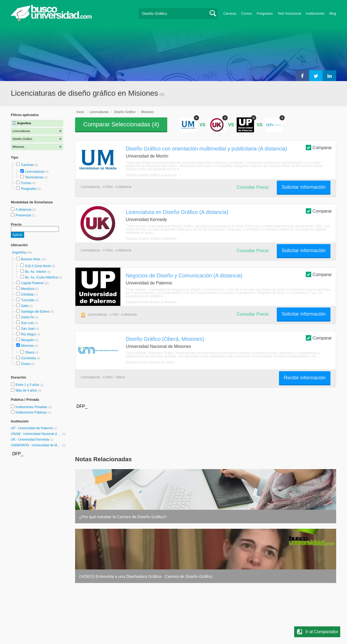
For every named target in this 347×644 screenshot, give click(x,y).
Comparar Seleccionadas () (121, 124)
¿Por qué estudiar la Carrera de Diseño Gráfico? (123, 517)
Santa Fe (28, 317)
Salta (25, 306)
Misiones (27, 346)
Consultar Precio (253, 187)
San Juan (28, 329)
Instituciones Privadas (33, 407)
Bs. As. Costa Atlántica (41, 277)
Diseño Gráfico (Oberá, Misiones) (165, 339)
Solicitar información (304, 187)
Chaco (26, 364)
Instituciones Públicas (33, 412)
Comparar (319, 147)
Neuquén (28, 340)
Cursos (247, 14)
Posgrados (265, 14)
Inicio (80, 112)
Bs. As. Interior (36, 272)
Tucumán (28, 300)
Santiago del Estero (35, 312)
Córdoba (27, 294)
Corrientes (28, 358)
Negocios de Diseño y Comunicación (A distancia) (184, 275)
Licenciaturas (35, 172)
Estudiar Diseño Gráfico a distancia (151, 175)
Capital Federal (32, 283)
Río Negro (28, 334)
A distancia (24, 210)
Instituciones (315, 14)
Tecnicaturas (34, 177)
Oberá (29, 353)
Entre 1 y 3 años (28, 385)
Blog (333, 14)
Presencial (23, 215)
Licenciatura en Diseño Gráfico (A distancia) (177, 212)
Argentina (20, 252)
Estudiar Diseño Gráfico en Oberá (150, 362)
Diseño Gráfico (125, 112)
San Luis (27, 323)
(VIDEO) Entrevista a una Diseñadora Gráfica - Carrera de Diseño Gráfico (146, 576)
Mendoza (28, 289)
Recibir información (305, 378)
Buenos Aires (30, 259)
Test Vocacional (289, 14)
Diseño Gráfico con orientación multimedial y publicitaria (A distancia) (206, 149)
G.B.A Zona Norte (38, 266)
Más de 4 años (27, 390)
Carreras (230, 14)
